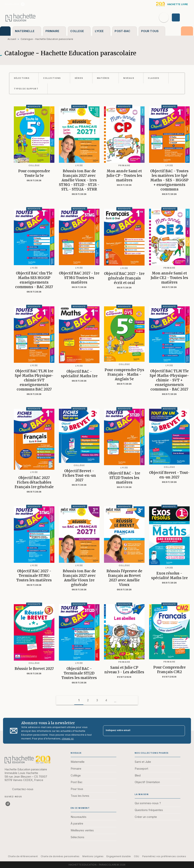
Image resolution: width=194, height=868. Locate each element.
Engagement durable (119, 856)
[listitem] (23, 4)
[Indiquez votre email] (139, 731)
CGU (137, 856)
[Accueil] (20, 17)
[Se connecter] (180, 17)
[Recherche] (164, 17)
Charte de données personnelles (60, 856)
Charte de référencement (23, 856)
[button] (24, 78)
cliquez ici (68, 739)
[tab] (5, 31)
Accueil (12, 39)
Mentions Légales (93, 856)
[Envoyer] (180, 731)
